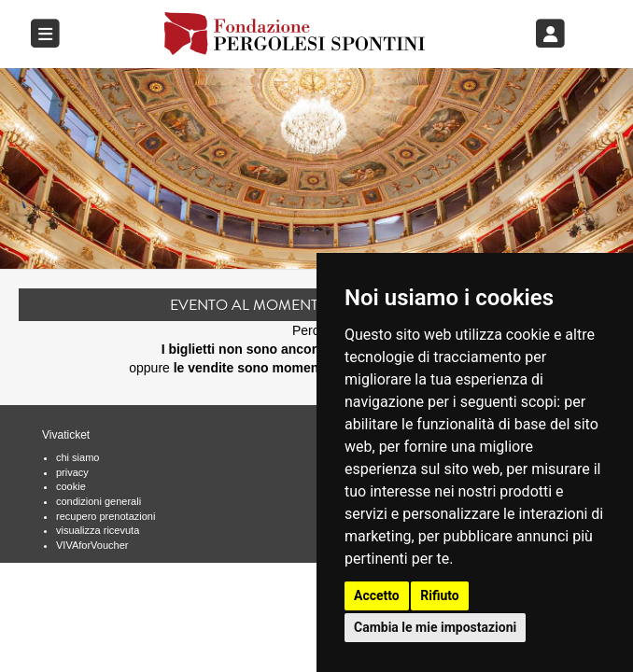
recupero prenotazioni (105, 516)
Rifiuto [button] (440, 595)
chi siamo (77, 457)
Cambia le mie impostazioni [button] (435, 627)
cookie (71, 486)
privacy (72, 472)
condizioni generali (98, 501)
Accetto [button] (377, 595)
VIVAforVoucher (92, 545)
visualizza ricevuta (98, 530)
